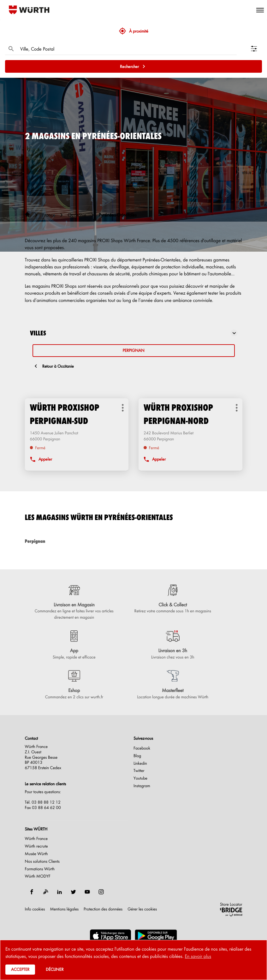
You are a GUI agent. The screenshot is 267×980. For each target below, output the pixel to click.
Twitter (139, 771)
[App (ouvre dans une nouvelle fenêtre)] (74, 645)
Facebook (142, 748)
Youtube (140, 778)
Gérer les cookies (142, 909)
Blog (137, 756)
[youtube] (87, 892)
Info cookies (35, 909)
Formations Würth (40, 869)
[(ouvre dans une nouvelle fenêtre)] (110, 936)
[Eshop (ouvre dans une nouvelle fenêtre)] (74, 685)
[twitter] (74, 892)
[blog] (46, 892)
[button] (260, 10)
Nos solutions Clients (42, 861)
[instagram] (101, 892)
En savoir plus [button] (198, 956)
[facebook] (32, 892)
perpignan (133, 350)
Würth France (36, 839)
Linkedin (140, 763)
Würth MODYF (38, 876)
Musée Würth (36, 854)
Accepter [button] (20, 969)
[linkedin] (60, 892)
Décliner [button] (55, 969)
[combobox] (127, 49)
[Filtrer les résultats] (256, 49)
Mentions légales (64, 909)
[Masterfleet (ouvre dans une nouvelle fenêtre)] (173, 685)
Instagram (142, 786)
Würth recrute (36, 846)
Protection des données (103, 909)
